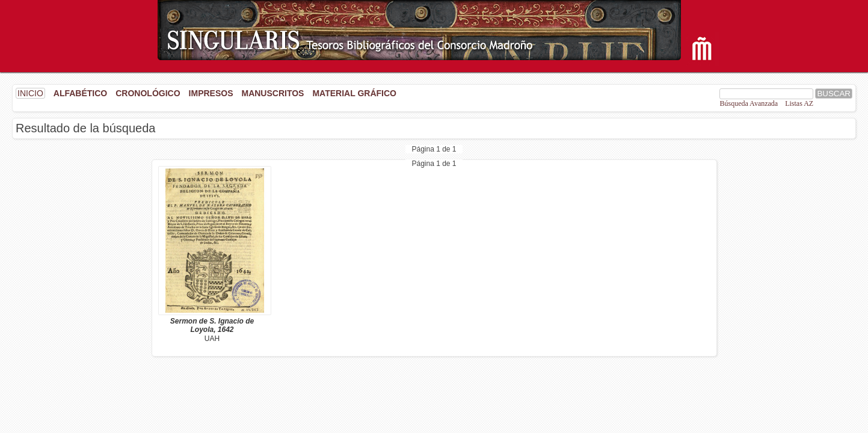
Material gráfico (354, 93)
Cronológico (148, 93)
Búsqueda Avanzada (749, 103)
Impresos (211, 93)
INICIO (30, 93)
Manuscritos (272, 93)
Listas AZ (799, 103)
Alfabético (80, 93)
